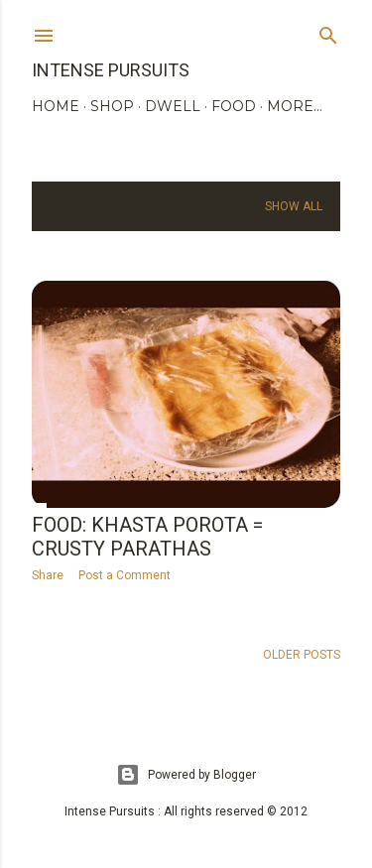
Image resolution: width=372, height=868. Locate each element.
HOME (56, 106)
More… (295, 106)
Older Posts (302, 655)
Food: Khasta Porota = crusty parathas (147, 537)
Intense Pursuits (111, 70)
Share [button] (48, 575)
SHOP (112, 106)
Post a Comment (124, 575)
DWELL (173, 106)
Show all (294, 206)
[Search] (328, 31)
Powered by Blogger (186, 775)
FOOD (234, 106)
